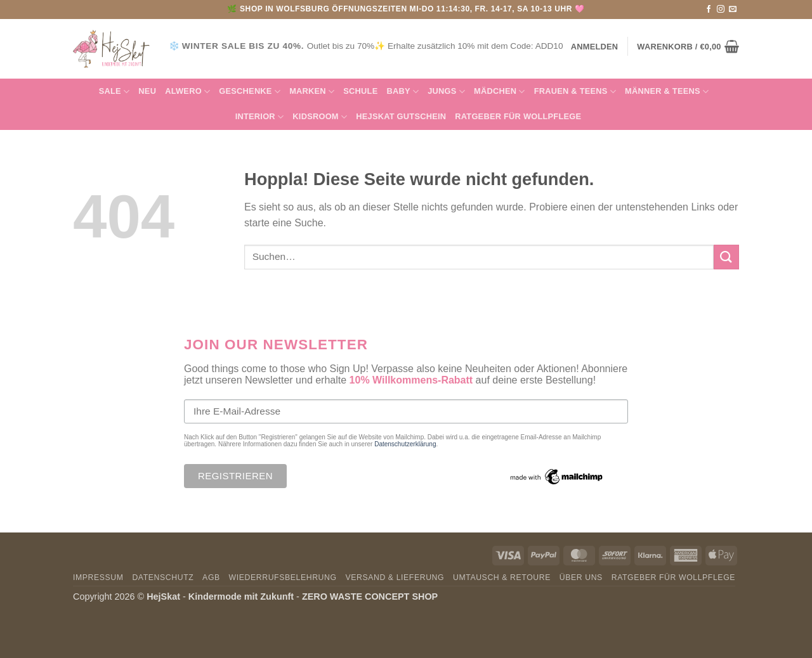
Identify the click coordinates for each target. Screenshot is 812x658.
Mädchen (500, 92)
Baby (403, 92)
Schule (360, 91)
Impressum (98, 577)
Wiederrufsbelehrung (283, 577)
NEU (147, 91)
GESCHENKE (250, 92)
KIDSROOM (320, 117)
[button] (688, 46)
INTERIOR (260, 117)
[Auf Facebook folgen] (709, 10)
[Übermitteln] (726, 257)
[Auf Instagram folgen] (721, 10)
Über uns (581, 577)
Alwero (187, 92)
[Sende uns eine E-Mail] (733, 10)
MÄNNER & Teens (667, 92)
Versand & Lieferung (395, 577)
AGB (211, 577)
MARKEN (312, 92)
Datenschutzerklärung (405, 444)
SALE (115, 92)
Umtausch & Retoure (502, 577)
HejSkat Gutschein (401, 116)
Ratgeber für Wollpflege (518, 116)
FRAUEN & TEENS (575, 92)
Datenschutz (163, 577)
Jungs (446, 92)
